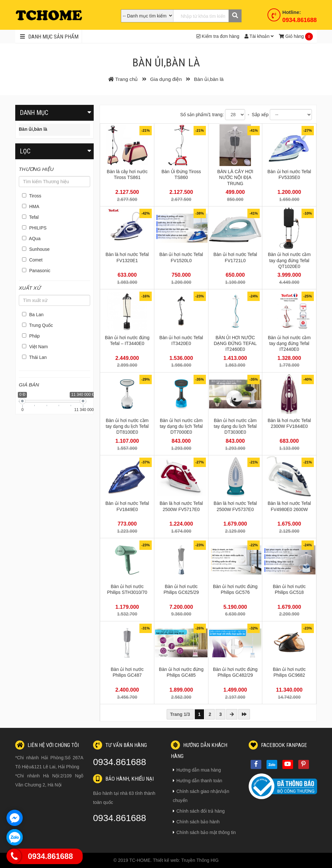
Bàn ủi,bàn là (33, 129)
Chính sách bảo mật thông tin (204, 832)
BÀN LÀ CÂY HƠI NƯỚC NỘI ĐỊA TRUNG (235, 177)
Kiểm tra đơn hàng (218, 36)
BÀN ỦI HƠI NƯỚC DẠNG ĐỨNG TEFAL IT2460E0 (235, 343)
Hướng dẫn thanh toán (197, 781)
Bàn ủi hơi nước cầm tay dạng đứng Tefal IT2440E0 (289, 343)
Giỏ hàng (291, 36)
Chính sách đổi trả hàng (199, 811)
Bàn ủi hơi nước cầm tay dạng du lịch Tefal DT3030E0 (235, 426)
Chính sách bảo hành (196, 822)
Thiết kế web (166, 860)
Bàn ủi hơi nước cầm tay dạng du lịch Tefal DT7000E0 (181, 426)
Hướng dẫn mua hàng (197, 770)
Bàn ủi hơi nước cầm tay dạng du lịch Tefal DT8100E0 (127, 426)
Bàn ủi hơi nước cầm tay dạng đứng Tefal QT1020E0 (289, 260)
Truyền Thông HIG (200, 860)
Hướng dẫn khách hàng (199, 750)
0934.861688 (300, 20)
